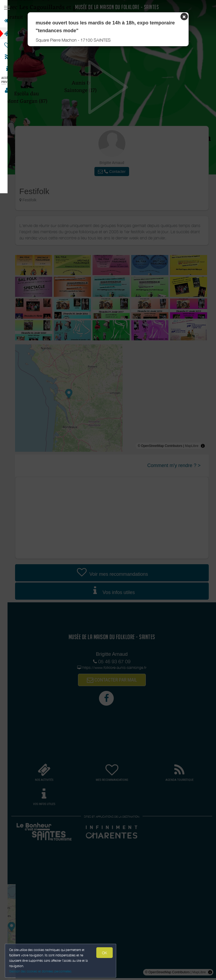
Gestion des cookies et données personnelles (41, 971)
